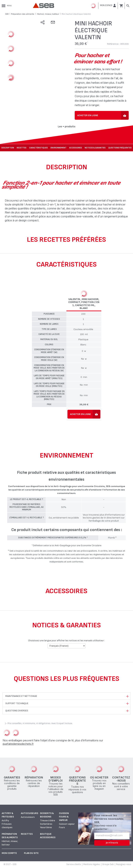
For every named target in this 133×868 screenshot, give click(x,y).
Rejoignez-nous (124, 864)
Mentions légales (92, 864)
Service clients (74, 864)
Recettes (22, 148)
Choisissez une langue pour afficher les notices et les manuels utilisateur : (66, 641)
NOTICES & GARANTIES (95, 148)
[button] (108, 6)
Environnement (58, 148)
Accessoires (76, 148)
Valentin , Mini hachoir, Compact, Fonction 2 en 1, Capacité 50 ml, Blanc (84, 304)
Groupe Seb (108, 864)
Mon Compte (9, 853)
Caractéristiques (38, 148)
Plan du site (31, 853)
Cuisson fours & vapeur (64, 817)
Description (8, 148)
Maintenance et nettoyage (21, 696)
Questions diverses (17, 711)
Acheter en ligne (88, 115)
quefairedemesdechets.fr (18, 744)
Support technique (17, 703)
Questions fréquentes (120, 148)
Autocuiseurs (29, 813)
